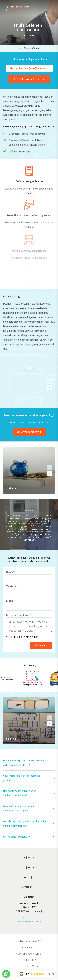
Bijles (27, 857)
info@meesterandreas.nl (29, 922)
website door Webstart (29, 966)
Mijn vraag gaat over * (19, 615)
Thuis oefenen (31, 48)
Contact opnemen (31, 432)
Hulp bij (27, 877)
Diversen (27, 887)
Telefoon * (12, 586)
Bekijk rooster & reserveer (31, 79)
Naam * (10, 572)
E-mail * (11, 601)
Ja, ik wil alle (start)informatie (31, 68)
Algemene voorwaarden (29, 954)
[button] (49, 381)
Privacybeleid (29, 948)
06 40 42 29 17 (29, 918)
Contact (29, 897)
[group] (29, 470)
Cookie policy (29, 960)
